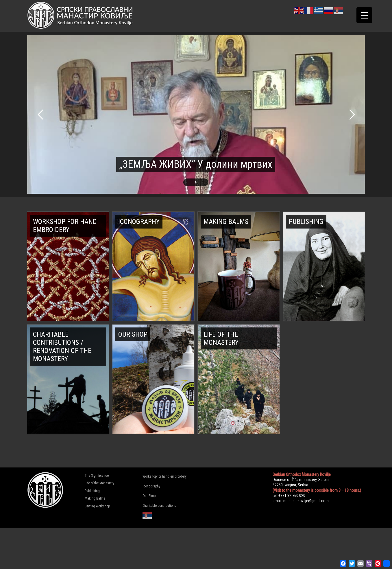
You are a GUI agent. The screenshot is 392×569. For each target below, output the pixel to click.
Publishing (92, 491)
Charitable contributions (159, 506)
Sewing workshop (97, 506)
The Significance (97, 476)
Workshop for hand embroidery (164, 476)
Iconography (151, 486)
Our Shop (149, 496)
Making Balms (95, 498)
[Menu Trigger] (364, 15)
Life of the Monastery (99, 483)
